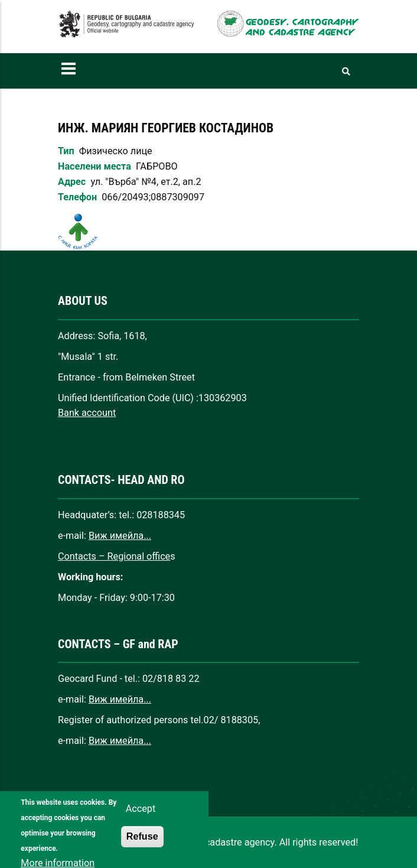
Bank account (87, 413)
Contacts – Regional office (114, 556)
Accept (141, 818)
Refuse (142, 846)
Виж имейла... (120, 536)
